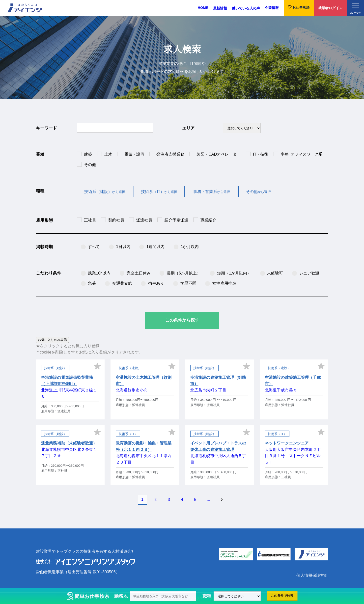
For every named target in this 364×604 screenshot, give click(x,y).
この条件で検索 (282, 596)
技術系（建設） (105, 192)
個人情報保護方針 (312, 575)
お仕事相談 (299, 7)
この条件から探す (182, 320)
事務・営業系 (212, 192)
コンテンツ (355, 9)
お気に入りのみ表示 (52, 340)
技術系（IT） (159, 192)
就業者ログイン (330, 8)
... (209, 500)
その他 (258, 192)
